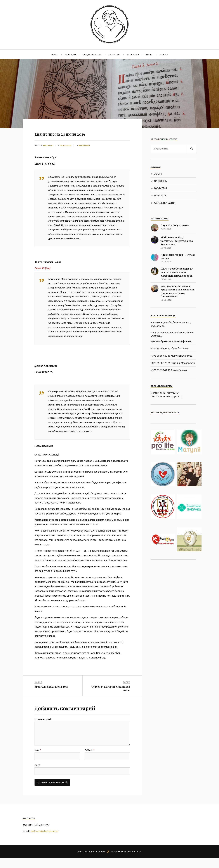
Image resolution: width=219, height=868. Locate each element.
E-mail (90, 757)
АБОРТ (149, 54)
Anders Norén (133, 862)
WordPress (99, 862)
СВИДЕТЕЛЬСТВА (92, 54)
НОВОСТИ (70, 54)
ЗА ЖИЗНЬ (133, 54)
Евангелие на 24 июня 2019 (78, 133)
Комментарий (43, 719)
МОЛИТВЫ (114, 54)
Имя (38, 757)
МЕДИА (164, 54)
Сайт (37, 773)
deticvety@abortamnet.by (45, 841)
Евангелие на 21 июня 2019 (51, 687)
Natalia (48, 146)
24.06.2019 (66, 146)
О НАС (55, 54)
